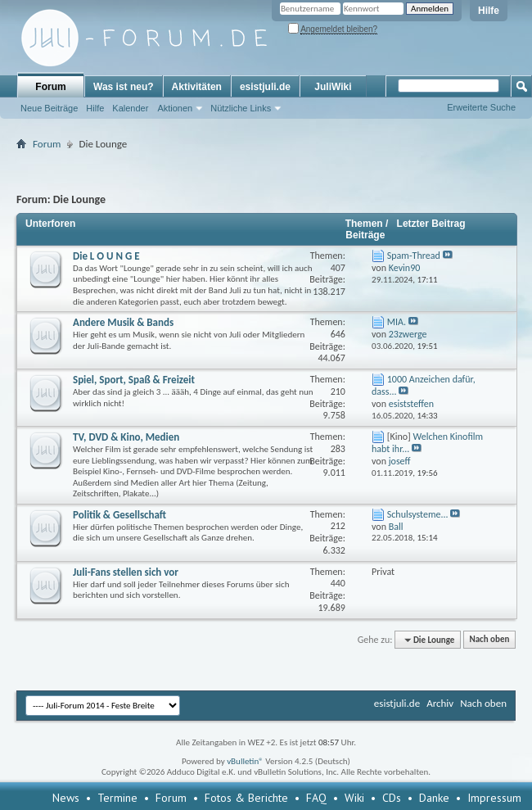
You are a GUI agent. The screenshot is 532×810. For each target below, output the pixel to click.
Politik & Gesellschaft (119, 515)
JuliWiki (333, 87)
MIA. (397, 322)
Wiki (354, 798)
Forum (50, 87)
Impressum (494, 798)
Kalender (130, 108)
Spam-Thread (414, 256)
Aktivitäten (197, 87)
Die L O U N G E (106, 256)
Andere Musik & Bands (123, 322)
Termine (117, 798)
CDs (392, 798)
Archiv (440, 703)
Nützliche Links (241, 108)
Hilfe (489, 11)
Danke (434, 798)
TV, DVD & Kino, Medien (126, 437)
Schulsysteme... (418, 514)
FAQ (316, 798)
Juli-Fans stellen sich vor (126, 572)
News (66, 798)
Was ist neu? (124, 87)
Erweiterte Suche (481, 107)
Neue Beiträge (49, 108)
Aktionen (175, 108)
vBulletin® (245, 761)
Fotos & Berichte (246, 798)
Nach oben (489, 640)
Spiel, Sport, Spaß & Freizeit (134, 380)
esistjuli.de (265, 87)
